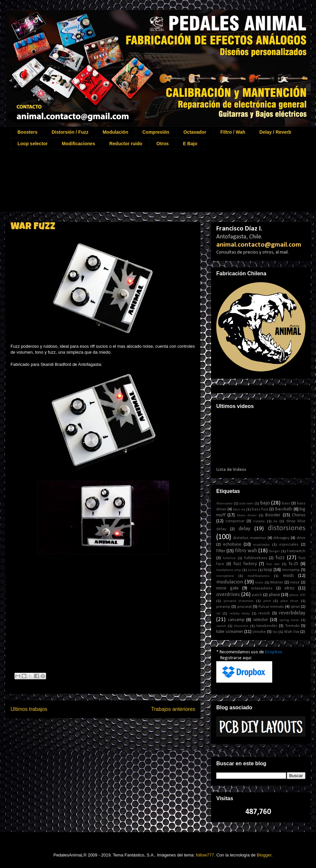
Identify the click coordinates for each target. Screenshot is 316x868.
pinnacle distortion (239, 601)
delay (245, 529)
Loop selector (33, 144)
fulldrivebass (256, 558)
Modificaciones (79, 144)
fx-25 (293, 564)
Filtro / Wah (233, 132)
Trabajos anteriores (173, 709)
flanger (274, 551)
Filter (221, 551)
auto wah (246, 504)
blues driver (247, 515)
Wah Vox (292, 632)
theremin (241, 626)
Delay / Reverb (275, 132)
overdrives (228, 595)
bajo (265, 503)
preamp (223, 607)
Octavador (195, 132)
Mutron (277, 583)
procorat (245, 607)
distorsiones (287, 528)
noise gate (227, 588)
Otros (162, 144)
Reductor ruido (126, 144)
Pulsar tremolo (271, 607)
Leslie (252, 570)
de (276, 521)
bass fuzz (260, 509)
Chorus (299, 515)
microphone (225, 576)
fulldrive (229, 558)
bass (286, 503)
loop (268, 570)
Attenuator (224, 504)
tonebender (267, 626)
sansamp (236, 620)
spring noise (289, 620)
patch (257, 595)
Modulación (116, 132)
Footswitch (296, 551)
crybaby (259, 521)
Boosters (27, 132)
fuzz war (273, 564)
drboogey (281, 538)
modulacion (230, 582)
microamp (291, 570)
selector (261, 620)
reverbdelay (292, 613)
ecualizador (262, 545)
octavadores (262, 588)
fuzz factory (245, 564)
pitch (267, 601)
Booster (273, 515)
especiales (289, 545)
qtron (295, 607)
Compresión (156, 132)
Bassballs (284, 509)
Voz (275, 632)
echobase (232, 544)
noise (295, 583)
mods (289, 576)
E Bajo (190, 144)
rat (218, 614)
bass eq (239, 510)
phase (275, 595)
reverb (264, 613)
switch (221, 626)
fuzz (280, 558)
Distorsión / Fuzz (70, 132)
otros (290, 588)
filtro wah (246, 551)
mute (259, 583)
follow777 (205, 855)
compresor (235, 521)
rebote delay (240, 614)
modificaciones (259, 576)
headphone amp (229, 570)
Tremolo (292, 626)
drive (301, 538)
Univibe (259, 632)
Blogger (264, 855)
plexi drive (290, 601)
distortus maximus (250, 538)
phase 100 (297, 595)
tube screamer (230, 632)
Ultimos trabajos (29, 709)
